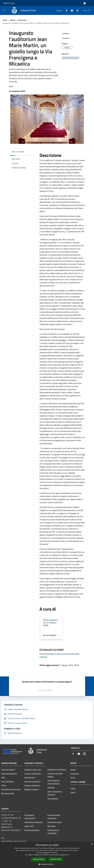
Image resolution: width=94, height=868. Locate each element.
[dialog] (47, 855)
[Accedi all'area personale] (85, 3)
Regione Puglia (9, 3)
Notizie (73, 770)
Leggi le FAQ (29, 826)
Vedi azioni (67, 38)
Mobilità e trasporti (32, 789)
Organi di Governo (8, 770)
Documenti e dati (8, 793)
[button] (47, 864)
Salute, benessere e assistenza (55, 793)
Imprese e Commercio (32, 781)
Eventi (73, 792)
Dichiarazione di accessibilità (53, 832)
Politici (4, 785)
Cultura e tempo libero (33, 773)
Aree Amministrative (9, 773)
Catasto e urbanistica (32, 785)
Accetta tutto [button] (39, 859)
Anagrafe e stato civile (33, 770)
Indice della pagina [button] (18, 152)
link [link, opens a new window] (68, 855)
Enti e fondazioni (8, 781)
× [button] (92, 844)
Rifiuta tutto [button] (56, 859)
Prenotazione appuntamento (30, 817)
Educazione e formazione (57, 769)
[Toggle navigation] (4, 10)
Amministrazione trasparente (54, 817)
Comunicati (22, 20)
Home (5, 20)
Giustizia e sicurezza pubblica (55, 775)
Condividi (67, 34)
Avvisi (73, 777)
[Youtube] (71, 10)
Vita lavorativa (30, 777)
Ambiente (51, 787)
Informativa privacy (55, 822)
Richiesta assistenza (32, 830)
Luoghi (73, 788)
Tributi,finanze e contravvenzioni (54, 782)
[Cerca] (89, 11)
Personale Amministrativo (11, 789)
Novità (13, 20)
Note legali (51, 826)
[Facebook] (66, 10)
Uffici (3, 777)
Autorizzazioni (53, 798)
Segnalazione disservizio (33, 822)
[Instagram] (76, 10)
